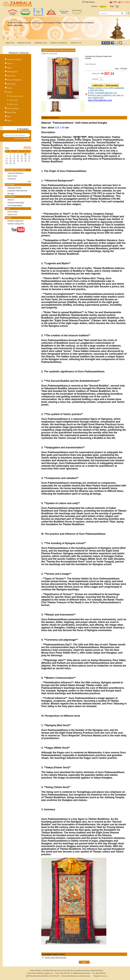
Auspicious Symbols (14, 59)
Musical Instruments (14, 80)
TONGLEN (12, 179)
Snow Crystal (12, 176)
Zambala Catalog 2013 (15, 221)
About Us (11, 200)
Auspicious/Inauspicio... (16, 173)
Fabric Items (11, 84)
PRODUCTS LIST (24, 43)
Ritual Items (11, 76)
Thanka (10, 92)
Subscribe (27, 139)
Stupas (9, 68)
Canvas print (14, 100)
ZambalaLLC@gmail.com (45, 973)
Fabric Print (13, 104)
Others (9, 121)
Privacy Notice (13, 212)
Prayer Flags (11, 112)
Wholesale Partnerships (16, 203)
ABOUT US (10, 43)
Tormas (10, 63)
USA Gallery (126, 2)
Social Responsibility (15, 205)
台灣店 (115, 2)
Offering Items (12, 72)
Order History (90, 2)
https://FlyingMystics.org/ (100, 100)
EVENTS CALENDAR (59, 43)
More (29, 182)
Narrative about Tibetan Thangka (55, 958)
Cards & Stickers (13, 108)
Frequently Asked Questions (17, 191)
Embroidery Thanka (16, 96)
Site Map (11, 193)
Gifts (9, 116)
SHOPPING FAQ (41, 43)
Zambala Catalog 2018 (15, 224)
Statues (10, 88)
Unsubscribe (18, 139)
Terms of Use (12, 215)
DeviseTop (104, 976)
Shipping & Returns (14, 188)
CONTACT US (76, 43)
